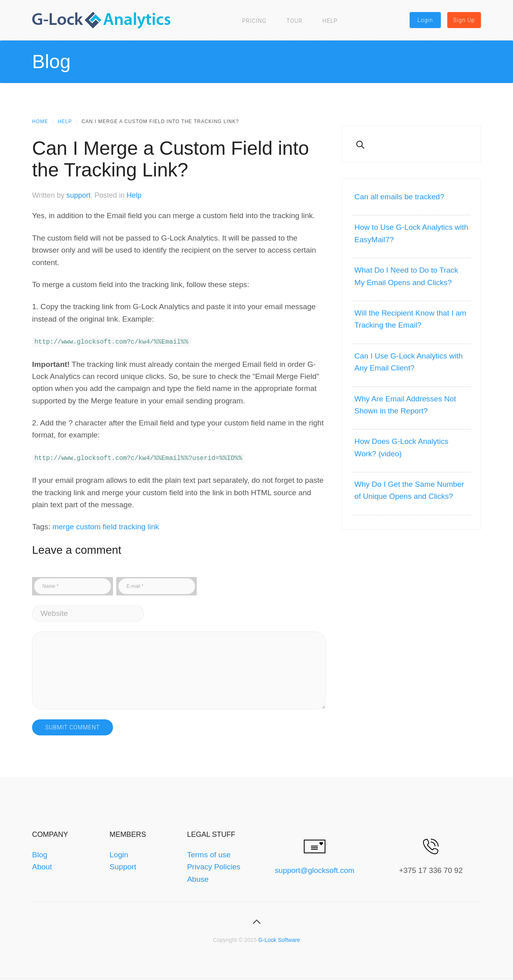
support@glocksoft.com (315, 869)
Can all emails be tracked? (399, 197)
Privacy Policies (214, 865)
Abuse (198, 878)
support (79, 195)
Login (425, 20)
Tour (295, 21)
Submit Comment (73, 726)
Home (40, 121)
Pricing (254, 21)
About (42, 865)
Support (123, 865)
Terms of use (209, 853)
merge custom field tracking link (106, 525)
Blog (40, 853)
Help (330, 21)
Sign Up (464, 20)
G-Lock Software (279, 938)
